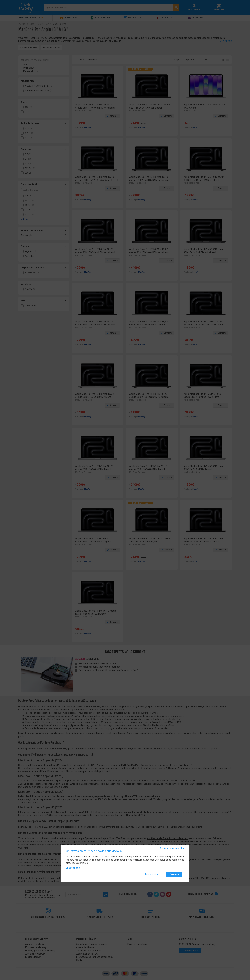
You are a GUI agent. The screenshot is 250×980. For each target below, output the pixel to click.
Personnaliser (152, 874)
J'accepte (174, 874)
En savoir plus (73, 868)
